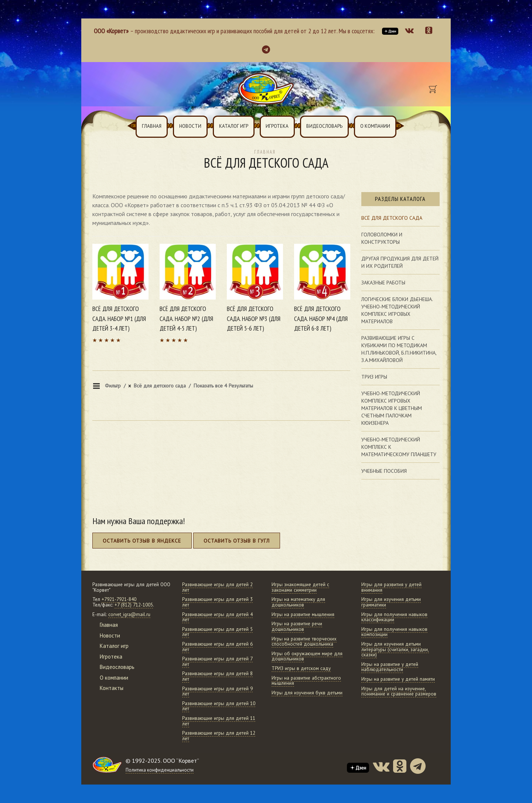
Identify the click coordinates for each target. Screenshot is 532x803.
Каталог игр (234, 126)
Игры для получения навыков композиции (394, 632)
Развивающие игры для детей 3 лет (217, 602)
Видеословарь (324, 126)
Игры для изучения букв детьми (307, 693)
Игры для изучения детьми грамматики (391, 602)
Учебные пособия (384, 471)
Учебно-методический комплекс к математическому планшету (399, 447)
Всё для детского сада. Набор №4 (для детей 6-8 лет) (321, 318)
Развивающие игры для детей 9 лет (217, 691)
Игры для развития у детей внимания (391, 587)
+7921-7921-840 (119, 599)
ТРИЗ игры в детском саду (301, 668)
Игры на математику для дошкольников (298, 602)
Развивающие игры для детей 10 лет (219, 706)
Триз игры (374, 377)
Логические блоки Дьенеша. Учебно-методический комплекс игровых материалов (397, 310)
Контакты (112, 688)
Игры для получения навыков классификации (394, 617)
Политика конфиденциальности (160, 770)
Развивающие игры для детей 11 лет (219, 721)
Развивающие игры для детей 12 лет (219, 736)
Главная (152, 126)
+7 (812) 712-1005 (134, 605)
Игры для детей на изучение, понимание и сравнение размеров (399, 691)
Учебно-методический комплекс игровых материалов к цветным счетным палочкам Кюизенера (392, 408)
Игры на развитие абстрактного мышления (306, 681)
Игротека (277, 126)
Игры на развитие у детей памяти (398, 679)
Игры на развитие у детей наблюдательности (390, 667)
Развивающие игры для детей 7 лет (217, 662)
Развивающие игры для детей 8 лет (217, 676)
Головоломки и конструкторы (382, 238)
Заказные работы (383, 283)
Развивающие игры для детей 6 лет (217, 647)
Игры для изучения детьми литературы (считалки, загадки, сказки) (395, 649)
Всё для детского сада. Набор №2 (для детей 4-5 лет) (186, 318)
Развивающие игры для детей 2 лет (217, 587)
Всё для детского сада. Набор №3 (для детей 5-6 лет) (254, 318)
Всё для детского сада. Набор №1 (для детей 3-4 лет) (119, 318)
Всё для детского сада (392, 218)
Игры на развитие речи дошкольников (297, 626)
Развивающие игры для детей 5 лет (217, 632)
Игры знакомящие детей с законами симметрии (300, 587)
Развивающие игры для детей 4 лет (217, 617)
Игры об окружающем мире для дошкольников (307, 656)
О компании (375, 126)
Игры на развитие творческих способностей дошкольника (304, 642)
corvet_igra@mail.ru (129, 614)
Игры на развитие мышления (303, 614)
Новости (190, 126)
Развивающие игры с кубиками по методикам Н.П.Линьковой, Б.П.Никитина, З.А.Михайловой (399, 349)
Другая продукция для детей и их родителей (400, 262)
